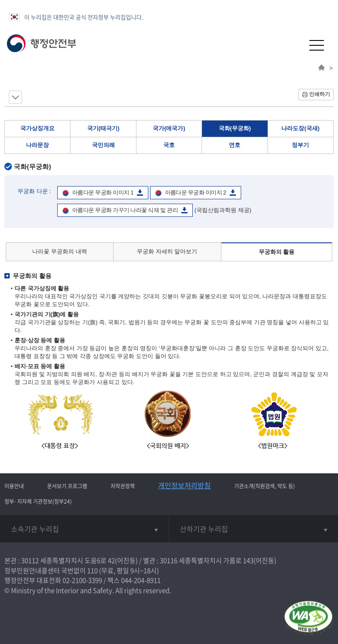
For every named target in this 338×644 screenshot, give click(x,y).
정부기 (300, 145)
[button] (295, 45)
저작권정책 (123, 486)
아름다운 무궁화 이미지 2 (196, 192)
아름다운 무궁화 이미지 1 (103, 192)
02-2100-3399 (82, 580)
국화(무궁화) (235, 128)
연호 (235, 145)
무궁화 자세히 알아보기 (167, 251)
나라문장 (37, 145)
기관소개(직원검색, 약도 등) (265, 486)
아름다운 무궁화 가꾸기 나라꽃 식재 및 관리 (125, 210)
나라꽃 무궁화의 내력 (59, 251)
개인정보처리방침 (184, 485)
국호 (169, 145)
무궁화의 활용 (277, 252)
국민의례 (103, 145)
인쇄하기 (320, 94)
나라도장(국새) (300, 128)
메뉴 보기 (15, 97)
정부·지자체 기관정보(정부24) (38, 501)
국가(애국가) (169, 128)
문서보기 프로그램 (67, 486)
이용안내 (14, 486)
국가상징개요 (37, 128)
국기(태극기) (103, 128)
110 (92, 571)
